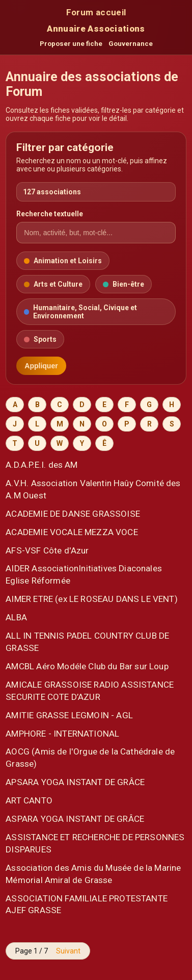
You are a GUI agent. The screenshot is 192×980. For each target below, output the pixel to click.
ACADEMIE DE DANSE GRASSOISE (73, 514)
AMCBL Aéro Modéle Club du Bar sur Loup (87, 666)
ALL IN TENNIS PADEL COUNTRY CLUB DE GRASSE (87, 642)
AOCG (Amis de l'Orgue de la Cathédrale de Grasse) (90, 758)
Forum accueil (96, 12)
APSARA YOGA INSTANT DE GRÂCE (75, 782)
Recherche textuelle (50, 214)
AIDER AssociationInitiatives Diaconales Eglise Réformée (84, 574)
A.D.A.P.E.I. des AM (42, 465)
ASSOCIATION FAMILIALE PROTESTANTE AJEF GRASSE (87, 904)
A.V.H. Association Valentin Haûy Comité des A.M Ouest (93, 489)
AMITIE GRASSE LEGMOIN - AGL (69, 715)
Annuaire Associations (96, 29)
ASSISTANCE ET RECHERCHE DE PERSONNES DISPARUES (95, 843)
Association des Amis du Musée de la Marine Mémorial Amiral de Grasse (93, 874)
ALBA (16, 617)
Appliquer (41, 366)
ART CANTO (29, 800)
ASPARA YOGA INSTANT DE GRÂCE (75, 819)
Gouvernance (131, 44)
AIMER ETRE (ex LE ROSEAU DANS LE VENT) (92, 599)
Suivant (68, 951)
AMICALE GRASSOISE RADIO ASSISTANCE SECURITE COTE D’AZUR (90, 691)
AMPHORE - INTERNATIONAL (62, 734)
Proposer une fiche (71, 44)
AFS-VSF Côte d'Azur (47, 550)
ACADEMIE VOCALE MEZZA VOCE (72, 532)
